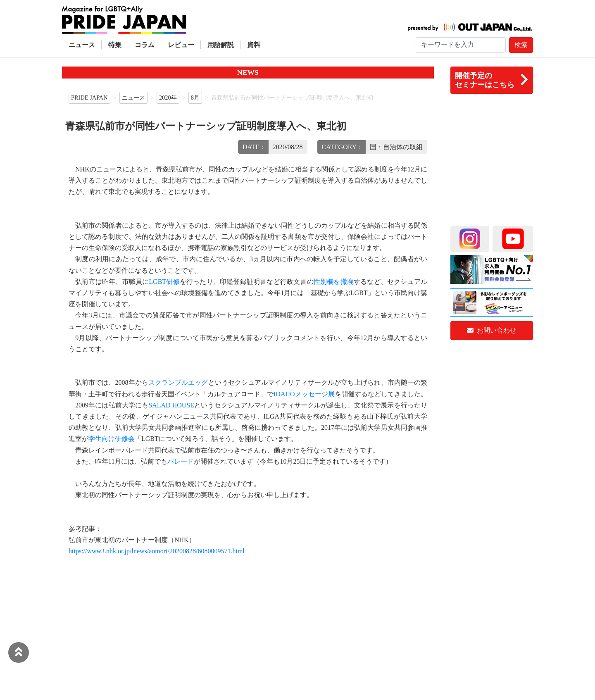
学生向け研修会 (112, 439)
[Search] (461, 45)
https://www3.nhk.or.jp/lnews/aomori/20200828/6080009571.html (157, 551)
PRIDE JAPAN (89, 98)
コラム (145, 45)
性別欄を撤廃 (334, 282)
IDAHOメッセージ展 (304, 394)
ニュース (82, 45)
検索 (521, 45)
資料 (254, 45)
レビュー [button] (181, 45)
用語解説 (221, 45)
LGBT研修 (164, 282)
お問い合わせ (492, 330)
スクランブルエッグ (178, 382)
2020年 (168, 98)
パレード (181, 461)
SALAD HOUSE (171, 405)
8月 (195, 98)
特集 (115, 45)
